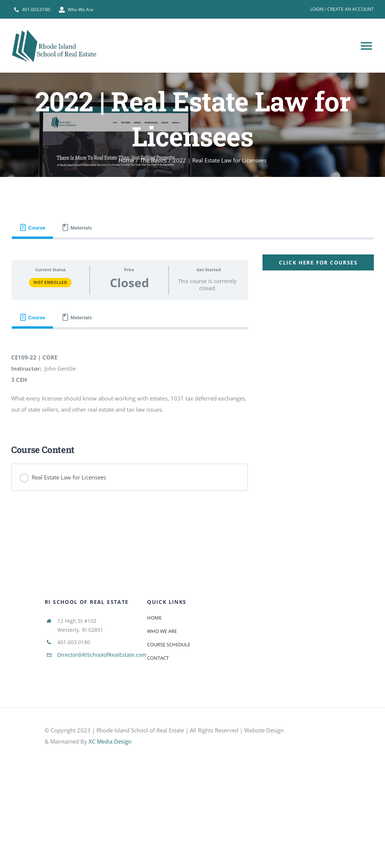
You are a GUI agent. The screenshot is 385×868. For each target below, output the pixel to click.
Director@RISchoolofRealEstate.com (102, 655)
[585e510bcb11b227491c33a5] (321, 732)
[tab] (32, 228)
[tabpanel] (192, 376)
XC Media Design (110, 741)
